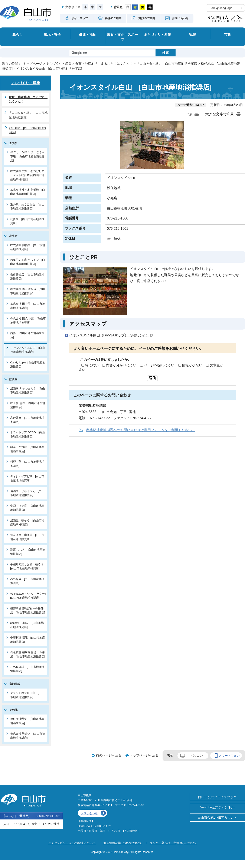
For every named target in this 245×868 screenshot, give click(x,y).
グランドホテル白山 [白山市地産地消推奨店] (27, 695)
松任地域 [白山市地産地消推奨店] (28, 130)
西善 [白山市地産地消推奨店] (27, 335)
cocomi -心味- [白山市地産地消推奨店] (27, 625)
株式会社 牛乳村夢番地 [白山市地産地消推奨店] (28, 192)
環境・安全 (52, 34)
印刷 (189, 114)
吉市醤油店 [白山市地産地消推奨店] (27, 277)
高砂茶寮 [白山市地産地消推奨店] (27, 420)
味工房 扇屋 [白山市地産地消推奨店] (28, 405)
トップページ (33, 64)
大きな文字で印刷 (220, 114)
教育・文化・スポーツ (122, 37)
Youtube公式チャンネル (217, 807)
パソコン (197, 756)
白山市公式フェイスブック (217, 797)
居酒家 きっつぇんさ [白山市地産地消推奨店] (28, 390)
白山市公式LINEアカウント (217, 817)
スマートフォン (229, 756)
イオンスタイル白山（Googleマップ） (111, 335)
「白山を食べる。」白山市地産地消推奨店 (167, 64)
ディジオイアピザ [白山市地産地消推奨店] (27, 478)
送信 (152, 378)
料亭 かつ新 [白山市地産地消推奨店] (27, 449)
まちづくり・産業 (157, 34)
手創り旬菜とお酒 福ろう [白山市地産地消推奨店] (28, 566)
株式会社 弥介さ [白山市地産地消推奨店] (28, 736)
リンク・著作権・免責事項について (173, 843)
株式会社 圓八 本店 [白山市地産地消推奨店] (28, 320)
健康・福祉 (88, 34)
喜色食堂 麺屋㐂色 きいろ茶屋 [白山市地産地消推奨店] (28, 654)
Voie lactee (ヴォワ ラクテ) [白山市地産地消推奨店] (29, 596)
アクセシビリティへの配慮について (72, 843)
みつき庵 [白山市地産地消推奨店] (27, 581)
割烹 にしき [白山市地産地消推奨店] (28, 552)
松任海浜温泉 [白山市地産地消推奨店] (27, 721)
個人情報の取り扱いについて (123, 843)
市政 (228, 34)
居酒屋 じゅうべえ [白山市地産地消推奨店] (27, 493)
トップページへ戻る (144, 755)
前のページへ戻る (109, 755)
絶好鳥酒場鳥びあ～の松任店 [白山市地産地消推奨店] (28, 610)
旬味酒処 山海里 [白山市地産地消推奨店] (27, 537)
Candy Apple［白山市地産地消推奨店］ (28, 364)
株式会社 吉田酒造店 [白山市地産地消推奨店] (28, 291)
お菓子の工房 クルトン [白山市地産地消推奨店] (28, 262)
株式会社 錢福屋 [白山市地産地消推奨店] (28, 247)
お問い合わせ (89, 813)
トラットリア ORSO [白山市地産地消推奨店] (27, 434)
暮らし (17, 34)
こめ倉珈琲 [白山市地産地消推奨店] (27, 669)
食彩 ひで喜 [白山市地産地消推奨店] (27, 508)
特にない (92, 365)
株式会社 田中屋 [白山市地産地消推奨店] (28, 306)
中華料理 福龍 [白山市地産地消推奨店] (28, 640)
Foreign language (221, 8)
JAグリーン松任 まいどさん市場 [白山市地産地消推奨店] (27, 156)
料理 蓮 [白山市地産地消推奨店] (27, 464)
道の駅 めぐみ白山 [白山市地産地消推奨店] (27, 207)
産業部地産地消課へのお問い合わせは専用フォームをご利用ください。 (141, 430)
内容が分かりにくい (121, 365)
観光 (193, 34)
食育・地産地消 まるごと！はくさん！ (104, 64)
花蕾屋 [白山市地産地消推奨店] (27, 221)
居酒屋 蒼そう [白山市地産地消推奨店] (27, 522)
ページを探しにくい (159, 365)
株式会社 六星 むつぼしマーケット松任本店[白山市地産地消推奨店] (27, 175)
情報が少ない (192, 365)
